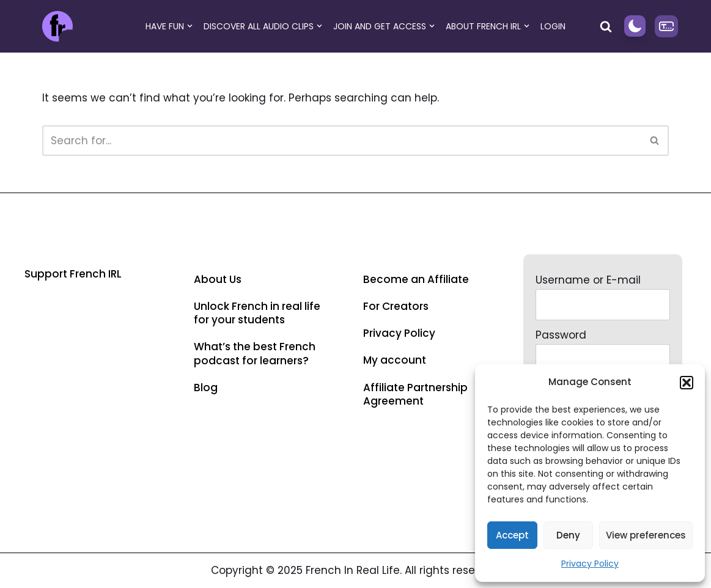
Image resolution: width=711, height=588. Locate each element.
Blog (206, 388)
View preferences (646, 535)
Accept (512, 535)
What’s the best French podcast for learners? (255, 353)
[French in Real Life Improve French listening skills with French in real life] (57, 26)
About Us (218, 279)
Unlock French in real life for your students (257, 313)
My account (395, 360)
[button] (687, 383)
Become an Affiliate (416, 279)
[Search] (606, 26)
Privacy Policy (590, 564)
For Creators (396, 306)
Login (553, 26)
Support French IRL (73, 274)
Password (561, 335)
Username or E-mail (588, 280)
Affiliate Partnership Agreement (415, 394)
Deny (568, 535)
